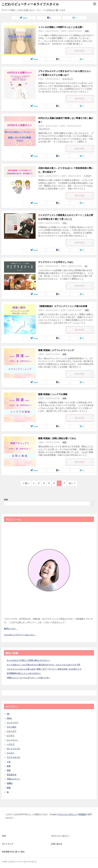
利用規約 (82, 814)
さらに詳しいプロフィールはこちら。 (20, 635)
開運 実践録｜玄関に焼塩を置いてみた (57, 438)
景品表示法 (12, 775)
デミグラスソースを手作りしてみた (56, 262)
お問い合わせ (57, 844)
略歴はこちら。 (11, 629)
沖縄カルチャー (13, 779)
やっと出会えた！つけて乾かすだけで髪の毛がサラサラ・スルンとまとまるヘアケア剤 (43, 665)
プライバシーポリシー (67, 814)
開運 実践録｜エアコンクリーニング (56, 350)
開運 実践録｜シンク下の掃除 (53, 394)
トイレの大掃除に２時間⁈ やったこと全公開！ (61, 27)
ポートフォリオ (13, 749)
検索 (6, 500)
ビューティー (68, 79)
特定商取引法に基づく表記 (13, 852)
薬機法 (10, 783)
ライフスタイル (13, 757)
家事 (9, 766)
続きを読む (84, 51)
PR (8, 714)
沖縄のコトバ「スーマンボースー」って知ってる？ (28, 678)
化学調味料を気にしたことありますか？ (24, 673)
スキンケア (12, 731)
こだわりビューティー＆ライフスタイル (30, 4)
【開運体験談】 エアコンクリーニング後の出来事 (63, 306)
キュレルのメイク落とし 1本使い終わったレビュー (28, 660)
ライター (11, 753)
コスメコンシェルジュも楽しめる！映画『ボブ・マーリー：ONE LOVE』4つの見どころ (44, 669)
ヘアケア (87, 176)
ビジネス (11, 736)
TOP (4, 836)
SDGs (9, 718)
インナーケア (12, 723)
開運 (87, 31)
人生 (64, 223)
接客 (9, 770)
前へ (27, 483)
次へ (71, 483)
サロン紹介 (12, 727)
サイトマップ (8, 844)
